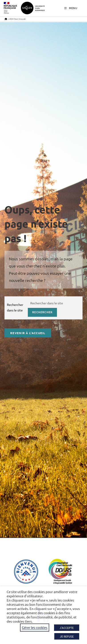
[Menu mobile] (71, 8)
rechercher (42, 312)
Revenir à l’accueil (28, 333)
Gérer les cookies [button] (35, 627)
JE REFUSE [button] (67, 636)
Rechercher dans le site (15, 307)
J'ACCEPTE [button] (67, 628)
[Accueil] (6, 19)
